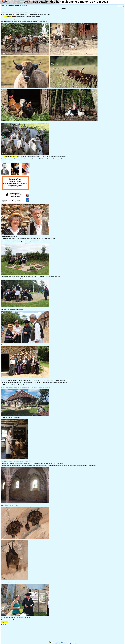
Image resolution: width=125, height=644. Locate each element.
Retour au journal (55, 643)
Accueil (2, 2)
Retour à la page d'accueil (69, 643)
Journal (6, 2)
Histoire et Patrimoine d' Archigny (11, 5)
